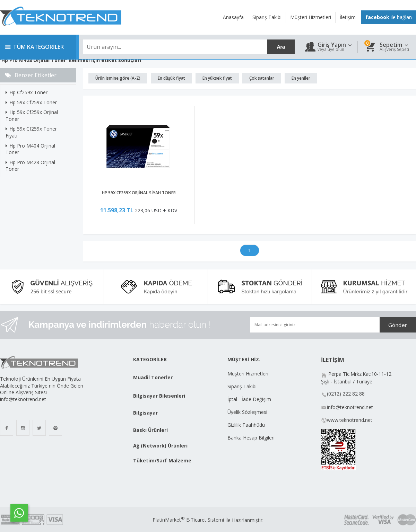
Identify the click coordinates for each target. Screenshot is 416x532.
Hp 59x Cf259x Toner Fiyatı (31, 132)
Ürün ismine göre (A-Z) (118, 78)
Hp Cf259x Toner (27, 92)
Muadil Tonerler (153, 377)
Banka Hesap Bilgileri (251, 438)
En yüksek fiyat (217, 78)
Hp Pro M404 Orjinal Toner (30, 149)
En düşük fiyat (171, 78)
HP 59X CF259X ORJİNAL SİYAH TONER (139, 193)
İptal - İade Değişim (250, 399)
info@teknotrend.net (350, 407)
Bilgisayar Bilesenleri (159, 396)
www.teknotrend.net (350, 420)
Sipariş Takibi (242, 386)
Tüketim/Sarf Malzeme (162, 460)
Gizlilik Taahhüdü (246, 425)
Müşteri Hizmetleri (248, 374)
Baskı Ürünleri (150, 430)
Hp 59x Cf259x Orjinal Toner (32, 116)
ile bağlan (389, 17)
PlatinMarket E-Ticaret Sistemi (188, 520)
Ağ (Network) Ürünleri (160, 446)
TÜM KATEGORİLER (34, 47)
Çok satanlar (262, 78)
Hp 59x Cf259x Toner (31, 102)
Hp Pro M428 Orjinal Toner (30, 166)
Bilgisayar (145, 413)
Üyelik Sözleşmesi (247, 412)
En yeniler (301, 78)
